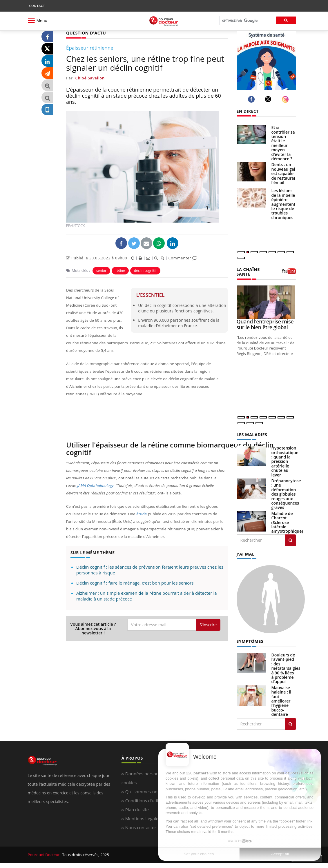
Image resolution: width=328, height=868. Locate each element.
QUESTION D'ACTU (86, 33)
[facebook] (252, 99)
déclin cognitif (145, 270)
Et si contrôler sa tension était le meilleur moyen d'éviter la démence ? (283, 143)
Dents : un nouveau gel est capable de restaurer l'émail (284, 173)
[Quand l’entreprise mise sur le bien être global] (266, 302)
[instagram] (286, 99)
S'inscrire (208, 625)
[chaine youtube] (289, 273)
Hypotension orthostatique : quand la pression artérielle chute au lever (285, 461)
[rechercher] (245, 21)
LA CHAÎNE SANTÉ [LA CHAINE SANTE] (248, 272)
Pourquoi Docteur (44, 854)
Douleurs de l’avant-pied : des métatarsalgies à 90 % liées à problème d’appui (286, 668)
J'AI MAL (245, 554)
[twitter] (269, 99)
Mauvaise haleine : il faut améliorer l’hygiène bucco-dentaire (281, 700)
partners (201, 773)
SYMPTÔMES (250, 641)
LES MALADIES (252, 434)
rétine (120, 270)
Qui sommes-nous (144, 791)
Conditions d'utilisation (148, 800)
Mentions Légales (143, 818)
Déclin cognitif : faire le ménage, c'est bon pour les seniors (135, 583)
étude (142, 514)
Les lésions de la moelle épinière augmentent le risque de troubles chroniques (283, 204)
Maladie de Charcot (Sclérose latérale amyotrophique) (287, 522)
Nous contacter (141, 827)
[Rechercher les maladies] (290, 540)
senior (101, 270)
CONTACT (37, 6)
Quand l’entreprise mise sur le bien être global (265, 324)
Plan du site (137, 809)
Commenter (183, 258)
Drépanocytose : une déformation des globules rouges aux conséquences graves (286, 494)
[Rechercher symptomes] (290, 723)
